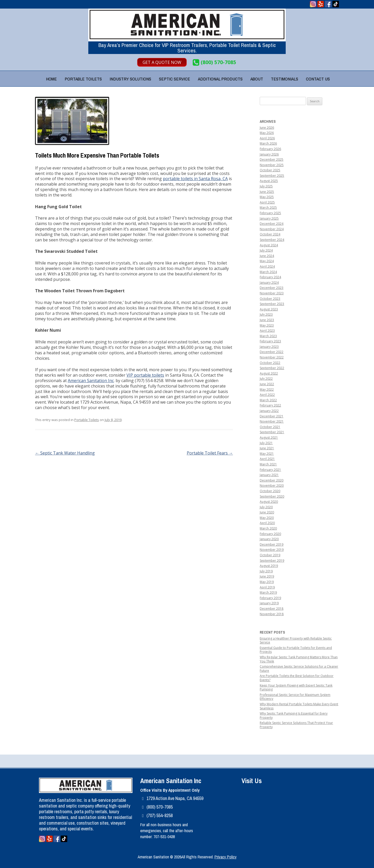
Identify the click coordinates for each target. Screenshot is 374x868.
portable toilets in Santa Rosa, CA (195, 179)
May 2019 (267, 582)
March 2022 (268, 400)
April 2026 (267, 138)
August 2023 (269, 309)
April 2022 (267, 395)
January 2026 (269, 154)
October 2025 (270, 170)
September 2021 (272, 432)
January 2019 (269, 603)
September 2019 (272, 561)
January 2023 (269, 347)
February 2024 (270, 277)
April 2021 (267, 459)
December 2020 (272, 480)
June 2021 (267, 448)
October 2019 (270, 555)
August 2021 (269, 438)
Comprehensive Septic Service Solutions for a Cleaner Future (299, 669)
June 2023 (267, 320)
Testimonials (285, 79)
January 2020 (269, 539)
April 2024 (267, 266)
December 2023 (272, 288)
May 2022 (267, 389)
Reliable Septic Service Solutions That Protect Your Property (296, 725)
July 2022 (266, 379)
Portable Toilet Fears (210, 453)
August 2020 (269, 502)
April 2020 (267, 523)
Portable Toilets (83, 79)
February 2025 (270, 213)
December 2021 (272, 416)
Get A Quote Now (162, 62)
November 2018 (272, 614)
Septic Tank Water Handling (65, 453)
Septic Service (175, 79)
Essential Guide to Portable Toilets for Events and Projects (296, 650)
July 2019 (266, 571)
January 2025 (269, 218)
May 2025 (267, 197)
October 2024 (270, 234)
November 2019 (272, 550)
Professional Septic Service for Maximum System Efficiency (295, 697)
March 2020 (268, 528)
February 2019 (270, 598)
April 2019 (267, 587)
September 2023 (272, 304)
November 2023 (272, 293)
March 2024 (268, 272)
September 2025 (272, 176)
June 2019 (267, 576)
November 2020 (272, 486)
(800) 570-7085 (218, 62)
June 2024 (267, 256)
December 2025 (272, 160)
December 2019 (272, 544)
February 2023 (270, 341)
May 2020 (267, 518)
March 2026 (268, 143)
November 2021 (272, 421)
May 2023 (267, 325)
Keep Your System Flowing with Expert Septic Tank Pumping (296, 687)
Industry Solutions (130, 79)
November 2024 (272, 229)
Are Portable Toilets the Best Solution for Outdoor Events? (297, 678)
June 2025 (267, 192)
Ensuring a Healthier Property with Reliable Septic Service (296, 640)
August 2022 (269, 373)
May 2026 (267, 133)
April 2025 (267, 202)
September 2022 (272, 368)
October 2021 (270, 427)
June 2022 (267, 384)
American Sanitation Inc (91, 381)
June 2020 (267, 512)
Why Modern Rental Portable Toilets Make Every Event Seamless (299, 706)
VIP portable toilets (145, 375)
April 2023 (267, 331)
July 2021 (266, 443)
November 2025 (272, 165)
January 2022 (269, 411)
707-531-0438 (164, 837)
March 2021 (268, 464)
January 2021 (269, 475)
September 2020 (272, 496)
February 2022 (270, 405)
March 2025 (268, 208)
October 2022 (270, 363)
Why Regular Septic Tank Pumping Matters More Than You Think (299, 659)
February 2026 (270, 149)
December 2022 (272, 352)
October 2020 (270, 491)
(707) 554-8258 (160, 815)
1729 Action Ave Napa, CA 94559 (175, 798)
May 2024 (267, 261)
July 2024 (266, 250)
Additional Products (220, 79)
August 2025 (269, 181)
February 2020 (270, 534)
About (257, 79)
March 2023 (268, 336)
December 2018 (272, 609)
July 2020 (266, 507)
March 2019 (268, 592)
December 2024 (272, 224)
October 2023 (270, 299)
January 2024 (269, 283)
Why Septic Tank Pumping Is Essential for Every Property (294, 716)
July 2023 (266, 314)
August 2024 (269, 245)
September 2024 (272, 240)
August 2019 (269, 566)
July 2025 (266, 186)
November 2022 (272, 357)
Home (51, 79)
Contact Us (318, 79)
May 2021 (267, 454)
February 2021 (270, 470)
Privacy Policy (226, 857)
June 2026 (267, 128)
